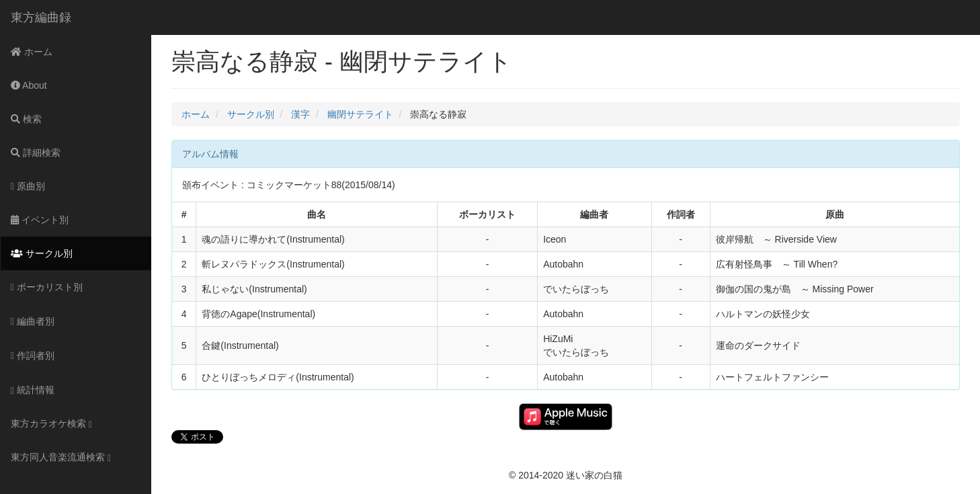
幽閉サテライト (360, 114)
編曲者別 (33, 321)
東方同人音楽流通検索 (61, 457)
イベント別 (40, 220)
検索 (26, 119)
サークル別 (42, 253)
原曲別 (28, 186)
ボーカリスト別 (47, 287)
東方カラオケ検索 (51, 424)
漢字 (300, 114)
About (29, 85)
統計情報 (33, 390)
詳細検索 (36, 153)
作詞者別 (33, 356)
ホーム (32, 52)
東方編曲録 (41, 17)
